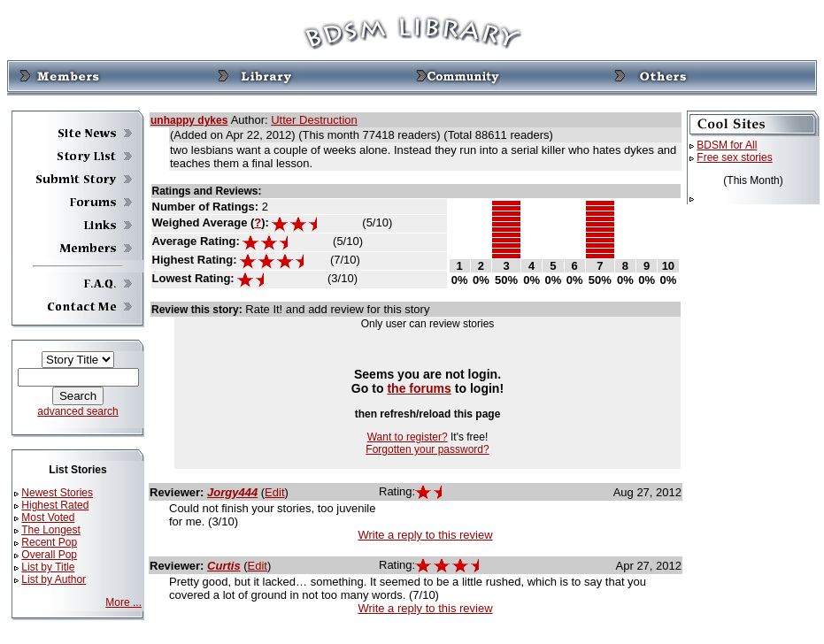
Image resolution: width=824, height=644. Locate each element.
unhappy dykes (189, 120)
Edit (274, 492)
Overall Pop (49, 555)
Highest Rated (55, 505)
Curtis (224, 566)
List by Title (48, 567)
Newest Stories (57, 493)
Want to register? (408, 437)
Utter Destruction (314, 120)
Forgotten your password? (427, 449)
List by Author (54, 579)
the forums (419, 388)
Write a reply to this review (425, 535)
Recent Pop (49, 542)
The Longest (51, 530)
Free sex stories (734, 157)
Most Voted (48, 517)
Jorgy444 (232, 492)
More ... (123, 602)
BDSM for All (727, 145)
